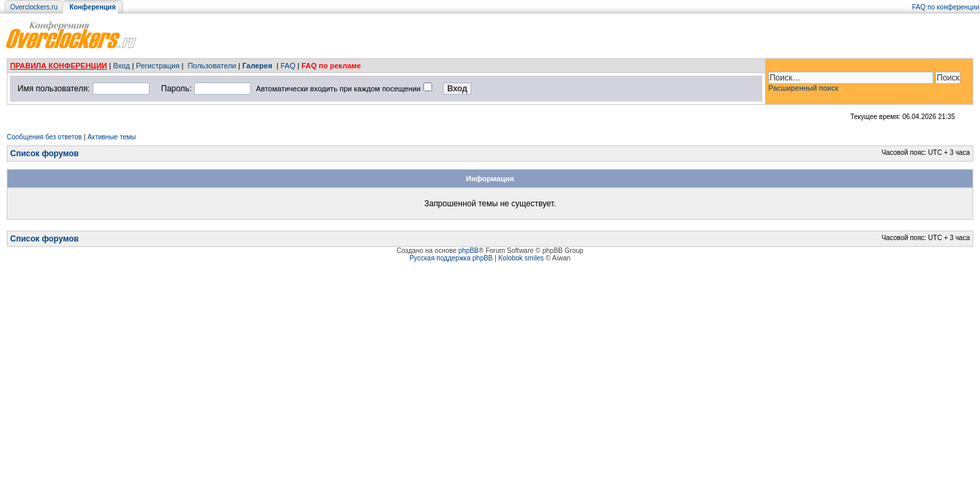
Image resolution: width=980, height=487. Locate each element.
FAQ (288, 66)
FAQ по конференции (946, 7)
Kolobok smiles (521, 258)
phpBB (469, 251)
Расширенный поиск (803, 88)
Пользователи (212, 66)
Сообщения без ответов (44, 137)
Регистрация (158, 66)
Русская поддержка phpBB (451, 258)
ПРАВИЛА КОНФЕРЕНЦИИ (59, 66)
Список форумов (44, 154)
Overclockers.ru (34, 7)
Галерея (257, 66)
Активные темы (112, 137)
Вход (121, 66)
